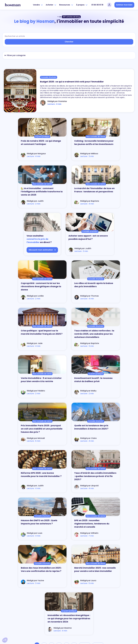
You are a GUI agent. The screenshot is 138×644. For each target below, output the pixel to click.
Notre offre (58, 602)
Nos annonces (88, 602)
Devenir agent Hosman (121, 614)
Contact (58, 635)
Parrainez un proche (62, 621)
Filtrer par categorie (16, 55)
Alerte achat (88, 605)
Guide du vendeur (61, 611)
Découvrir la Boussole (24, 630)
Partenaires (116, 602)
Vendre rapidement (62, 618)
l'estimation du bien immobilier (53, 549)
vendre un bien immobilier (52, 541)
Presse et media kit (119, 608)
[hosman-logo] (13, 5)
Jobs (114, 611)
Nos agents (59, 605)
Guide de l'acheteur (90, 608)
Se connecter (60, 624)
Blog (114, 605)
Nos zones (59, 608)
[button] (5, 640)
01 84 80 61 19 (97, 5)
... (74, 455)
